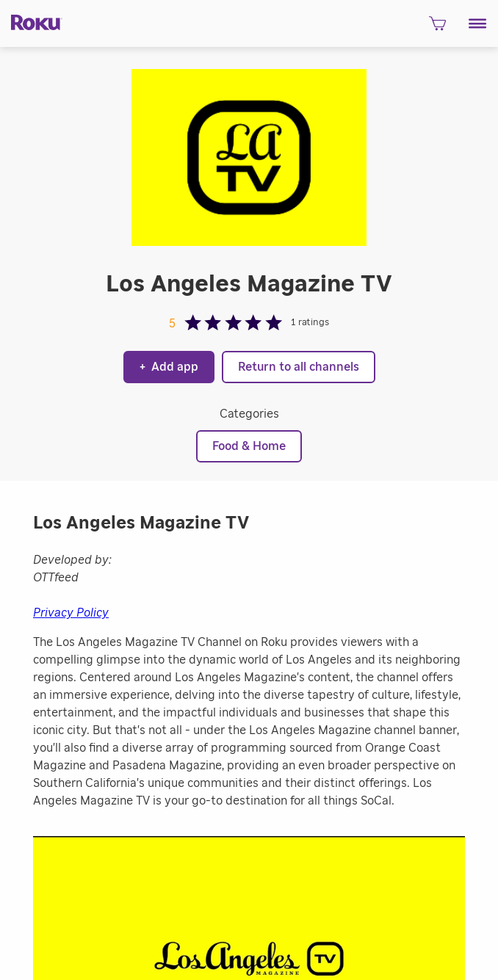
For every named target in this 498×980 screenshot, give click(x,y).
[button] (478, 23)
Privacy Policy (71, 613)
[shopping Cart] (437, 28)
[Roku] (31, 22)
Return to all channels (299, 367)
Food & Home (249, 446)
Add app (169, 367)
